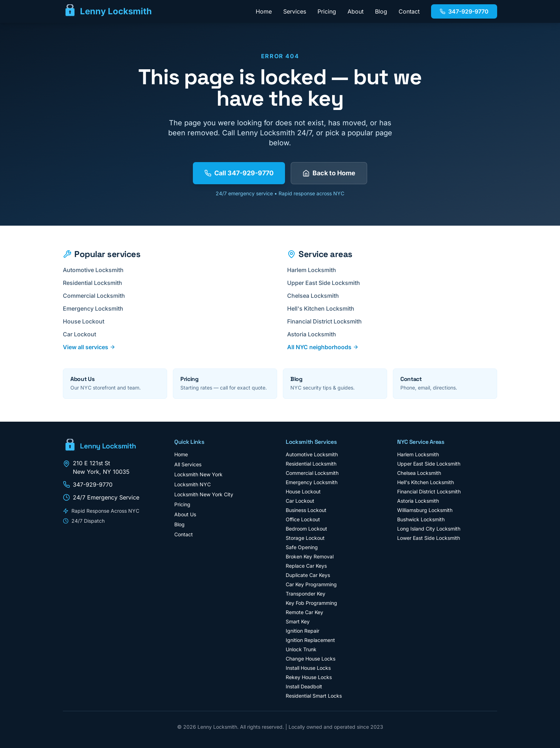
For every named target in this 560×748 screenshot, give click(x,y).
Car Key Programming (311, 584)
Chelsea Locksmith (316, 296)
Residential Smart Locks (314, 696)
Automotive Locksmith (96, 270)
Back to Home (329, 173)
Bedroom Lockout (306, 529)
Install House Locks (308, 668)
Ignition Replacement (310, 640)
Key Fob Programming (311, 603)
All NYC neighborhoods (323, 347)
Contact (409, 11)
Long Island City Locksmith (429, 529)
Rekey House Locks (309, 677)
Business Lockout (306, 510)
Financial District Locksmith (327, 321)
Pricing (327, 11)
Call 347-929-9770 (239, 173)
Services (295, 11)
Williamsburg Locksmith (425, 510)
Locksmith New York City (204, 494)
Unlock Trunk (301, 649)
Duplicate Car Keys (308, 575)
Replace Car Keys (306, 566)
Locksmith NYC (192, 484)
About (356, 11)
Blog (381, 11)
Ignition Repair (302, 631)
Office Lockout (303, 519)
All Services (188, 464)
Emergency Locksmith (96, 308)
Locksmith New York (198, 474)
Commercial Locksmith (97, 296)
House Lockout (86, 321)
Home (264, 11)
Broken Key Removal (310, 556)
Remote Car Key (304, 612)
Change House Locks (311, 659)
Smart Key (298, 621)
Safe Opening (302, 547)
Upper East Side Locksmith (326, 283)
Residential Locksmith (95, 283)
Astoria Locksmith (314, 334)
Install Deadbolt (304, 686)
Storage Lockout (305, 538)
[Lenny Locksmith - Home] (107, 11)
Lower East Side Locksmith (429, 538)
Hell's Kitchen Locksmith (324, 308)
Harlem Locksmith (314, 270)
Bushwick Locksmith (421, 519)
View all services (89, 347)
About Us (185, 514)
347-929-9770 (464, 11)
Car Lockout (82, 334)
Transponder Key (306, 594)
